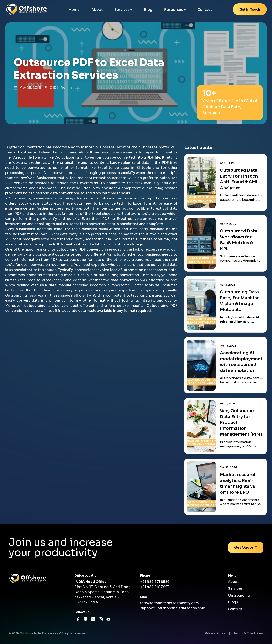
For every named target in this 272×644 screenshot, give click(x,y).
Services (123, 9)
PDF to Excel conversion (125, 219)
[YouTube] (108, 619)
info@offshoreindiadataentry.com (170, 603)
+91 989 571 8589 (155, 582)
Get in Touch (250, 9)
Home (74, 9)
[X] (85, 619)
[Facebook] (78, 619)
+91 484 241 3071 (155, 587)
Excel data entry (64, 234)
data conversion (125, 280)
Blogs (233, 602)
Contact (205, 9)
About (97, 9)
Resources (175, 9)
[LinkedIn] (93, 619)
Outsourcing (239, 595)
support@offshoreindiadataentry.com (173, 608)
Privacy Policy (215, 633)
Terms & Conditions (249, 633)
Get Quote (246, 547)
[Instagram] (101, 619)
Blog (148, 9)
